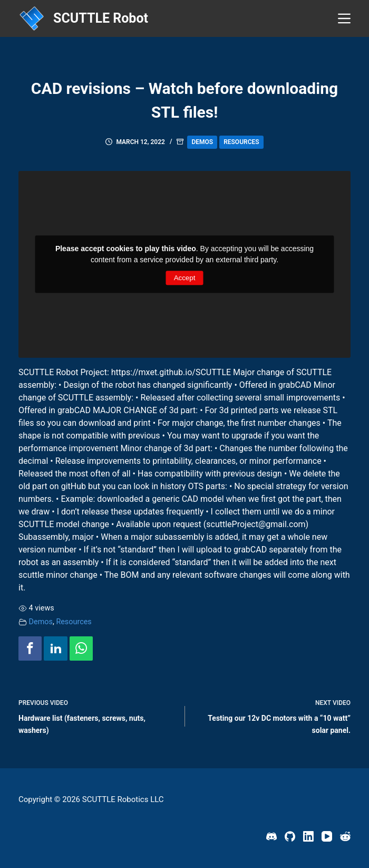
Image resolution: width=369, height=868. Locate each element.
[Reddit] (345, 836)
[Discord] (271, 836)
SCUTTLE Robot (101, 18)
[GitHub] (290, 836)
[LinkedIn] (308, 836)
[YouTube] (327, 836)
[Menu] (344, 18)
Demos (202, 142)
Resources (241, 142)
